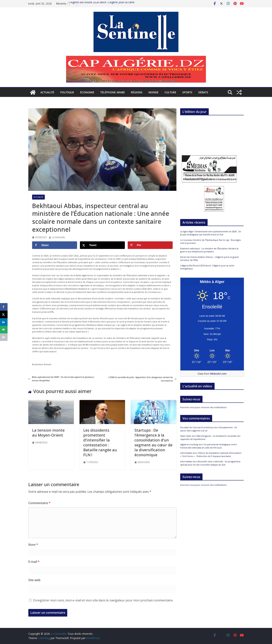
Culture (170, 92)
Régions (137, 92)
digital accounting (189, 444)
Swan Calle (186, 436)
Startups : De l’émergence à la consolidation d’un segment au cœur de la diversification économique (153, 442)
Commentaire (39, 503)
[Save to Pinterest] (150, 245)
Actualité (47, 92)
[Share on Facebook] (55, 245)
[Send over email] (4, 330)
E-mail (34, 562)
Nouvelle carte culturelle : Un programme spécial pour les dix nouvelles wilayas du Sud (210, 463)
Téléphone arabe (113, 92)
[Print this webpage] (4, 337)
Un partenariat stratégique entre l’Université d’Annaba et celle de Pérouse (209, 446)
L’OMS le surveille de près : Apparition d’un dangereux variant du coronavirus (142, 379)
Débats (203, 92)
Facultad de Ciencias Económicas (197, 427)
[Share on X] (102, 245)
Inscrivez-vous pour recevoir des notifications (203, 407)
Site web (34, 580)
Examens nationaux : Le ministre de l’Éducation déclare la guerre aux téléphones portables (209, 250)
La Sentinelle (58, 237)
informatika (186, 453)
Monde (153, 92)
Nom (33, 545)
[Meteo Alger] (212, 351)
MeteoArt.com (218, 374)
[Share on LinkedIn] (4, 322)
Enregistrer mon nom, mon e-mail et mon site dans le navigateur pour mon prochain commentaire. (103, 600)
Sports (187, 92)
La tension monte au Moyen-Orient (48, 433)
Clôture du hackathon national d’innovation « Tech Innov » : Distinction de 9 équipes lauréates (211, 455)
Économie (87, 92)
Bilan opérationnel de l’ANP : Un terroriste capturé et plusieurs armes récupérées (61, 379)
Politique (67, 92)
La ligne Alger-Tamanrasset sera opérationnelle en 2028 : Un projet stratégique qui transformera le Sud (211, 233)
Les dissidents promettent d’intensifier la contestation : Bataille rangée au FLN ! (100, 442)
